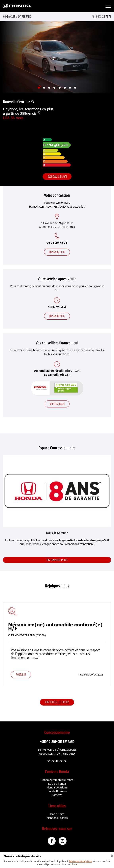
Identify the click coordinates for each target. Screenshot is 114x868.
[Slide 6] (65, 88)
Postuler (21, 675)
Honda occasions (57, 787)
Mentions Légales (57, 818)
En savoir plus (57, 252)
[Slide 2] (44, 88)
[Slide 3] (49, 88)
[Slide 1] (39, 88)
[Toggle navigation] (108, 6)
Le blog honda (57, 784)
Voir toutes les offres (57, 702)
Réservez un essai (57, 176)
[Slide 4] (54, 88)
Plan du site (57, 814)
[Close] (112, 855)
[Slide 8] (75, 88)
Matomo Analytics (81, 861)
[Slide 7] (70, 88)
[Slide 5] (60, 88)
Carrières (57, 795)
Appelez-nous (57, 404)
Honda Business (57, 791)
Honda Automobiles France (57, 780)
